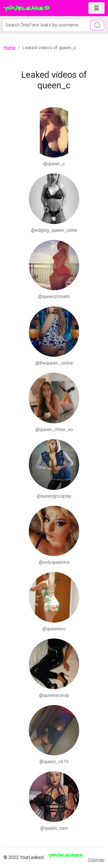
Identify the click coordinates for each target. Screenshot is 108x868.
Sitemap (96, 860)
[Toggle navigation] (96, 8)
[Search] (54, 25)
